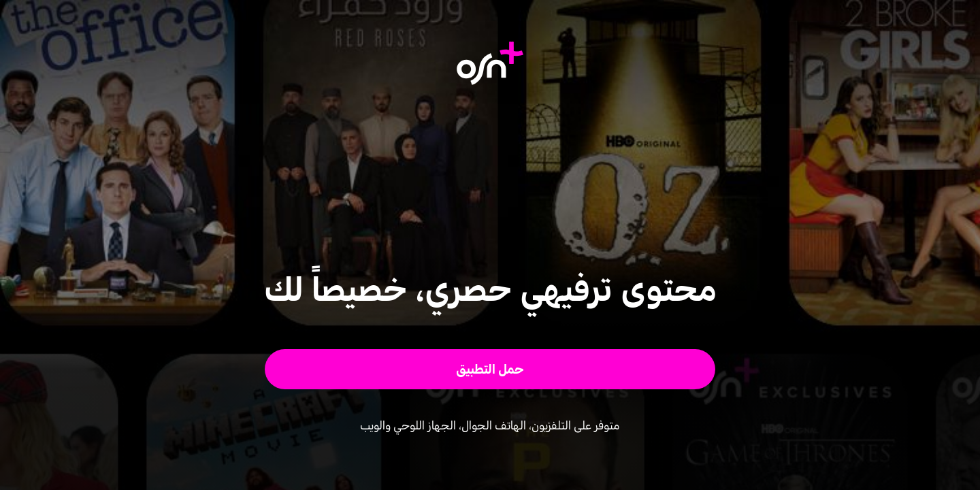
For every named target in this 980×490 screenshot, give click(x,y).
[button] (490, 369)
